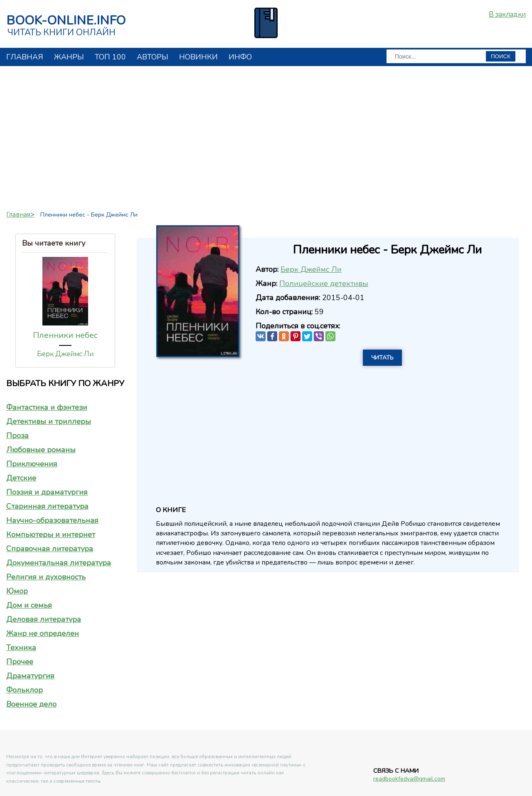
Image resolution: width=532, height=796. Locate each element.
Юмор (17, 591)
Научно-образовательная (52, 520)
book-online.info (66, 21)
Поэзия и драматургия (47, 492)
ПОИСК (501, 56)
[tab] (65, 407)
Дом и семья (29, 605)
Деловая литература (44, 619)
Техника (21, 648)
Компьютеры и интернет (51, 535)
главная (25, 57)
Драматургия (30, 676)
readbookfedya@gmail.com (409, 779)
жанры (69, 57)
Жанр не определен (43, 633)
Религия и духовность (46, 577)
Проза (17, 436)
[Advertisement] (266, 135)
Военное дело (31, 704)
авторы (153, 57)
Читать (382, 358)
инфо (240, 57)
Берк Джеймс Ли (65, 354)
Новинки (198, 57)
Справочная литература (50, 549)
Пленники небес (65, 335)
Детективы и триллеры (49, 421)
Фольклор (25, 690)
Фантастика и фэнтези (47, 407)
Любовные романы (41, 450)
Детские (21, 478)
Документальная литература (59, 563)
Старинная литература (47, 506)
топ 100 (110, 57)
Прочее (20, 662)
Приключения (32, 464)
